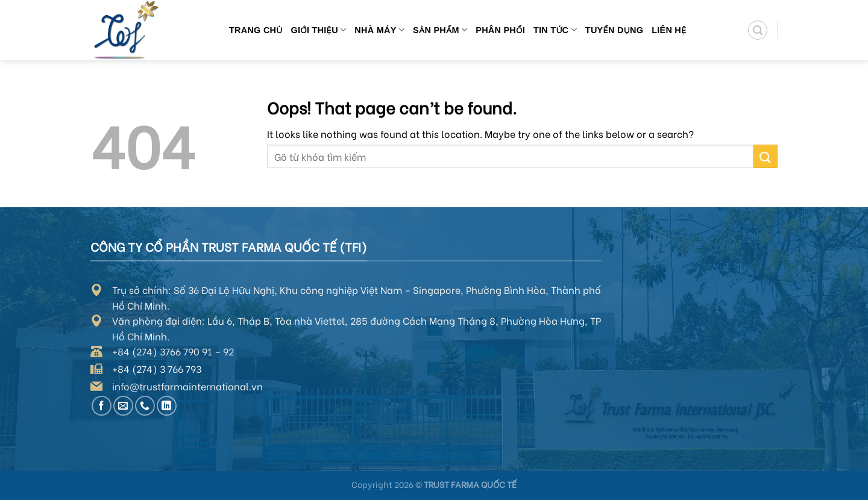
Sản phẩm (440, 30)
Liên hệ (669, 30)
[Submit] (766, 156)
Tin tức (555, 30)
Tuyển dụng (614, 30)
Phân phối (500, 30)
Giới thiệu (319, 30)
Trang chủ (256, 30)
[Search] (758, 30)
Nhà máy (379, 30)
